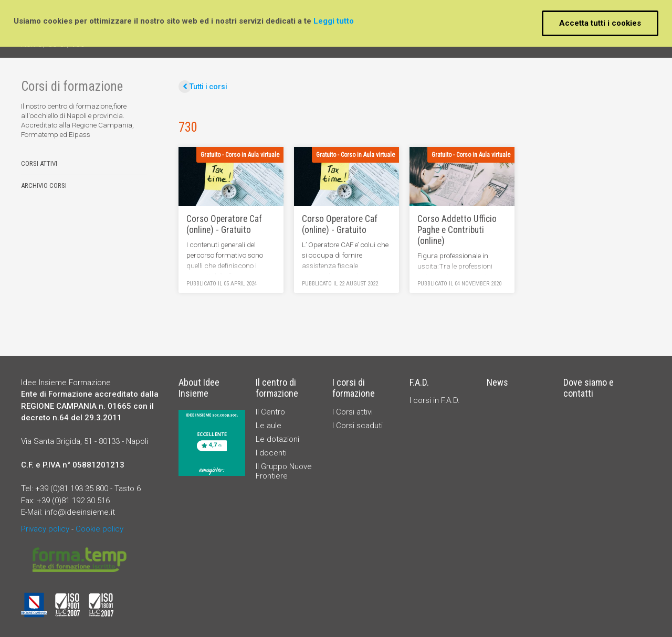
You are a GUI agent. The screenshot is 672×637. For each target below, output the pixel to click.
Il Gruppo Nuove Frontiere (284, 471)
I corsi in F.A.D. (435, 400)
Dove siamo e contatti (589, 388)
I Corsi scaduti (358, 426)
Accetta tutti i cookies (600, 23)
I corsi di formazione (354, 388)
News (497, 382)
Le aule (269, 426)
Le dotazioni (277, 439)
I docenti (271, 453)
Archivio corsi (44, 186)
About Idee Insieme (199, 388)
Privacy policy (45, 529)
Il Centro (270, 412)
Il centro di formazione (277, 388)
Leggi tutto (334, 21)
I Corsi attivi (353, 412)
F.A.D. (419, 382)
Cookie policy (99, 529)
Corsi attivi (39, 164)
